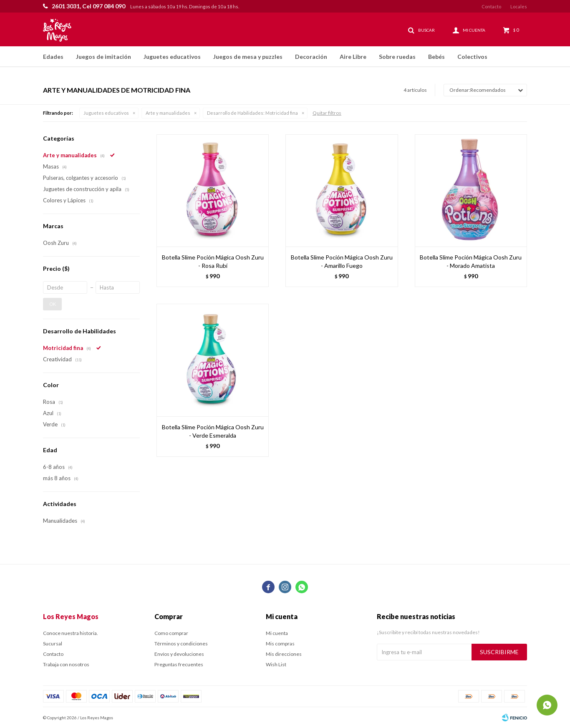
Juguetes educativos (172, 57)
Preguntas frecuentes (179, 664)
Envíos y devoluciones (179, 654)
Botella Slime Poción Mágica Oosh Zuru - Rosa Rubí (213, 261)
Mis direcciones (284, 654)
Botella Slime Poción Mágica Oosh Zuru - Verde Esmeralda (213, 431)
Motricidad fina (252, 113)
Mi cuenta (277, 633)
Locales (519, 6)
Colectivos (472, 57)
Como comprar (171, 633)
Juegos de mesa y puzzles (248, 57)
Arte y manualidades (168, 113)
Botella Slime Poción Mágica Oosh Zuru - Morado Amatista (471, 261)
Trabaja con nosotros (66, 664)
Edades (53, 57)
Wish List (276, 664)
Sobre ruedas (397, 57)
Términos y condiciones (181, 644)
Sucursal (53, 644)
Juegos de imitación (103, 57)
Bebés (436, 57)
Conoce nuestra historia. (71, 633)
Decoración (311, 57)
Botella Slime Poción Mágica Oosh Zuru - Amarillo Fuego (342, 261)
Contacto (491, 6)
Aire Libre (353, 57)
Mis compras (280, 644)
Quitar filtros (327, 113)
